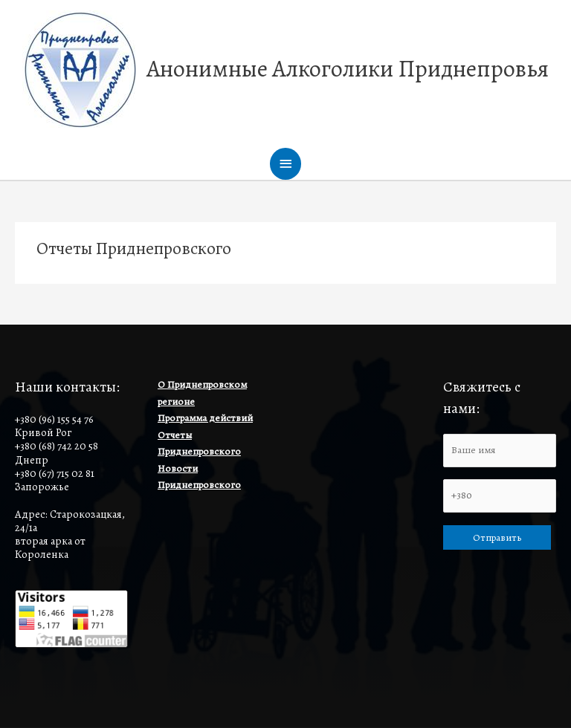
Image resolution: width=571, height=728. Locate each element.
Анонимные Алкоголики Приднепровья (348, 69)
